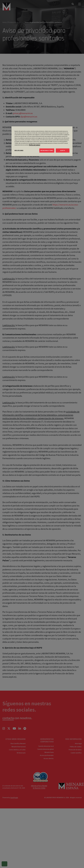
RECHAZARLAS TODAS (47, 150)
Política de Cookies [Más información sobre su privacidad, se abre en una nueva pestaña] (35, 145)
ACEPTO (63, 150)
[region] (42, 141)
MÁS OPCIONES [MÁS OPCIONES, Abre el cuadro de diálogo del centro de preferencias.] (19, 150)
